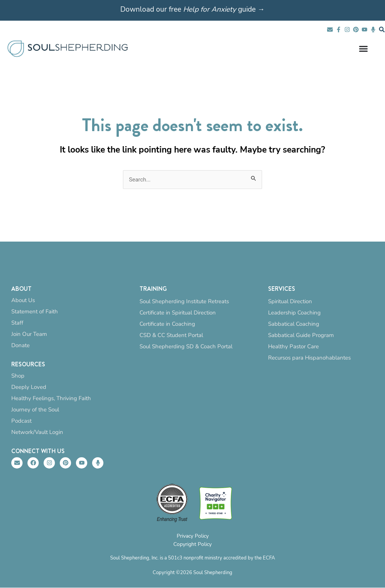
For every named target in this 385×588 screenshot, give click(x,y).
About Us (23, 300)
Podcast (21, 421)
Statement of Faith (35, 311)
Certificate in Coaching (167, 324)
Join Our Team (29, 334)
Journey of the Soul (35, 410)
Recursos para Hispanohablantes (309, 358)
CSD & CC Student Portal (171, 335)
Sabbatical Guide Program (301, 335)
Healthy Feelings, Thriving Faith (51, 398)
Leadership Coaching (294, 313)
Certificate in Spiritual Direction (178, 313)
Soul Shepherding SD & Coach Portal (186, 346)
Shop (18, 376)
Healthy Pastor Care (293, 346)
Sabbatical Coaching (294, 324)
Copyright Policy (192, 545)
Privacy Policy (193, 536)
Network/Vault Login (37, 432)
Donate (20, 345)
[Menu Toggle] (363, 49)
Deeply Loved (29, 387)
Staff (17, 323)
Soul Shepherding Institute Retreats (184, 301)
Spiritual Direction (290, 301)
